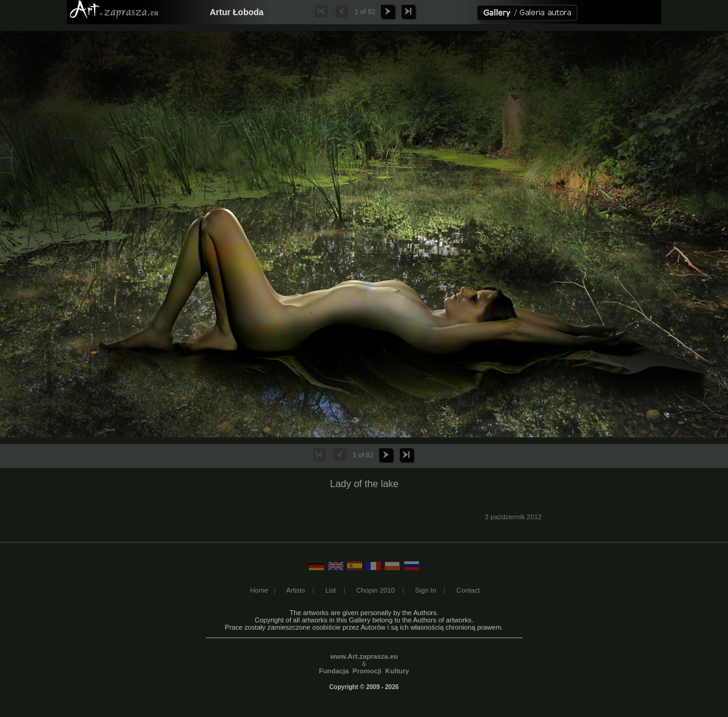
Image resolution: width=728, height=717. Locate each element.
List (330, 590)
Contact (468, 590)
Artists (296, 590)
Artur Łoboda (237, 12)
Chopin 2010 (375, 590)
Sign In (426, 590)
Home (259, 590)
